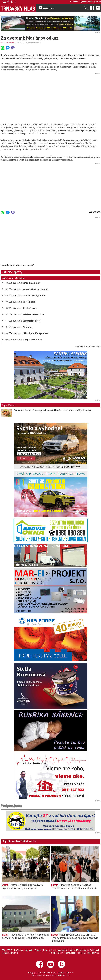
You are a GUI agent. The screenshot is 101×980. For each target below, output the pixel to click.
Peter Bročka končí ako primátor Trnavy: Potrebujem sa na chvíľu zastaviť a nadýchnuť (75, 938)
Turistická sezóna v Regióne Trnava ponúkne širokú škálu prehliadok (74, 886)
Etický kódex (83, 950)
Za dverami (11, 43)
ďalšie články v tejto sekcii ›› (88, 347)
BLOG (3, 43)
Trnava (5, 885)
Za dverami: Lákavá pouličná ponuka (29, 333)
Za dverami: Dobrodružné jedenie (27, 296)
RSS (52, 953)
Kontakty (59, 953)
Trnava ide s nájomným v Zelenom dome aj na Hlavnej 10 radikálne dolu (25, 936)
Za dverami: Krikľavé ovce (23, 308)
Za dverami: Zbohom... (21, 327)
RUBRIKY (47, 8)
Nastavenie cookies (74, 953)
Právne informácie (43, 950)
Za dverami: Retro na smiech (25, 283)
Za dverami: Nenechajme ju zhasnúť (29, 289)
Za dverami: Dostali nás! (22, 302)
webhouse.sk (64, 975)
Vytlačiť (95, 212)
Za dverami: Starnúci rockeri (25, 321)
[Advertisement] (50, 97)
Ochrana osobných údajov (64, 950)
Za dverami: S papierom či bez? (26, 340)
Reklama (94, 950)
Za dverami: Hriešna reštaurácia (27, 314)
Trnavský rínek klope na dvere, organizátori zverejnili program (22, 886)
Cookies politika (91, 953)
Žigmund (97, 2)
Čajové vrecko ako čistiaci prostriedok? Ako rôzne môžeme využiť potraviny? (52, 410)
